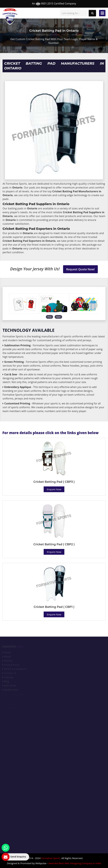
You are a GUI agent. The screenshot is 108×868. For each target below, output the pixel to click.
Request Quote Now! (81, 269)
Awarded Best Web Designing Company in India (75, 863)
